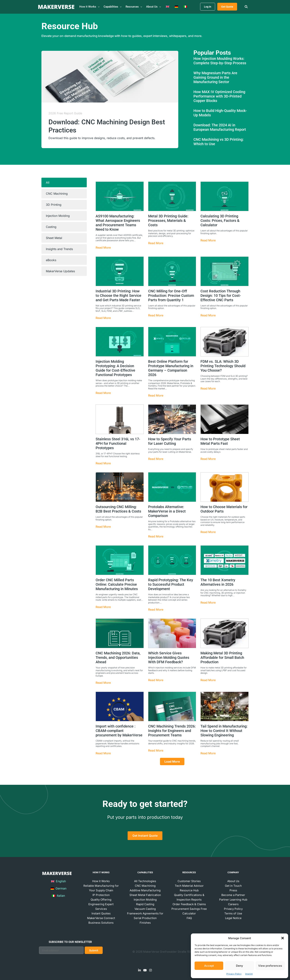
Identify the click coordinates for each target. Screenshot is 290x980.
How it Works (101, 881)
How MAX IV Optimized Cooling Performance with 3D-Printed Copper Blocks (219, 96)
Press (233, 890)
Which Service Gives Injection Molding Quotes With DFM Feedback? (169, 658)
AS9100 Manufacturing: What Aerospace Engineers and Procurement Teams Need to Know (118, 223)
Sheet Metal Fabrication (145, 895)
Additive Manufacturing (145, 890)
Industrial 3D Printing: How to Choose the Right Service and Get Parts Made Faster (118, 296)
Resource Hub (189, 890)
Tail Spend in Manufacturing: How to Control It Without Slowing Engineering (224, 731)
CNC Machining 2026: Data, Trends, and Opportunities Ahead (118, 658)
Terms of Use (233, 913)
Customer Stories (189, 881)
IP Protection (101, 895)
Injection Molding (145, 900)
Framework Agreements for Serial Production (145, 916)
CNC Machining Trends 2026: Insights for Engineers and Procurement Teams (172, 731)
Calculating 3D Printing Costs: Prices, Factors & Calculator (220, 221)
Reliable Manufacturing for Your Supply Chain (101, 888)
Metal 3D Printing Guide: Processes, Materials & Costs (168, 221)
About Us (233, 881)
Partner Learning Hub (233, 900)
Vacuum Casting (145, 909)
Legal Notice (233, 918)
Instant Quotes (101, 913)
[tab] (64, 182)
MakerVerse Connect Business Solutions (101, 920)
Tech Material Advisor (189, 886)
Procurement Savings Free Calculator (189, 911)
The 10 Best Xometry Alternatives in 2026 (218, 582)
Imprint (249, 974)
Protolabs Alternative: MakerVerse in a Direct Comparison (167, 511)
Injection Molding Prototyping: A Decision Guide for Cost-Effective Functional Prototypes (115, 368)
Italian (58, 896)
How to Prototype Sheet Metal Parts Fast (220, 441)
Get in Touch (233, 886)
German (59, 888)
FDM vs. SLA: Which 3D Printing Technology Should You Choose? (223, 366)
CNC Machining (145, 886)
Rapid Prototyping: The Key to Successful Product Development (171, 584)
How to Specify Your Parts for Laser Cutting (170, 441)
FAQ (189, 918)
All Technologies (145, 881)
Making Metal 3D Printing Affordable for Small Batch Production (222, 658)
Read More (103, 247)
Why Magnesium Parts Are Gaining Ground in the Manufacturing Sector (215, 77)
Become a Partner (233, 895)
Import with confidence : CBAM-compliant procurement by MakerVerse (119, 731)
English (58, 881)
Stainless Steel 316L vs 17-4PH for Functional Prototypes (118, 443)
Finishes (145, 923)
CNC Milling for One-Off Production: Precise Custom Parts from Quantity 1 (171, 296)
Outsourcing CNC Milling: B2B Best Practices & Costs (118, 509)
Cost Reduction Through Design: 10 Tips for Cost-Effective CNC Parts (221, 296)
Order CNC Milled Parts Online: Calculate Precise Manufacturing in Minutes (117, 584)
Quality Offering (101, 900)
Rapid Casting (145, 904)
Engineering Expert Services (101, 906)
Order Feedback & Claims (189, 904)
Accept (209, 966)
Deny (240, 966)
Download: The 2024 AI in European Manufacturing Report (220, 127)
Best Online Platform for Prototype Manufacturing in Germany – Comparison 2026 (171, 368)
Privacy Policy (234, 974)
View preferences (270, 966)
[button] (283, 938)
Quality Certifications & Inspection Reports (189, 897)
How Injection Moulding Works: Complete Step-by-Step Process (220, 61)
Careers (233, 904)
